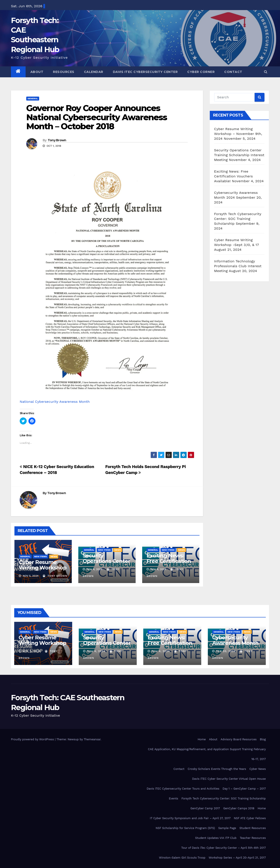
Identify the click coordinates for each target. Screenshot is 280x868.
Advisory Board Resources (239, 739)
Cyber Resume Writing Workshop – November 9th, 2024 (43, 570)
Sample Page (227, 828)
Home (202, 739)
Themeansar (92, 739)
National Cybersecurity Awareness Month (55, 402)
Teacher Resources (253, 838)
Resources (64, 72)
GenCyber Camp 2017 (205, 808)
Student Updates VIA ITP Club (216, 838)
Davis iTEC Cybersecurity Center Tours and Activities (183, 789)
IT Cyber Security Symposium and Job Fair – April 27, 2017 (190, 818)
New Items (40, 556)
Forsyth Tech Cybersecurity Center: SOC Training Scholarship (238, 219)
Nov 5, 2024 (32, 651)
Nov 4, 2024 (96, 651)
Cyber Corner (201, 72)
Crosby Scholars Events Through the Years (217, 769)
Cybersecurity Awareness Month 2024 (235, 643)
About (37, 72)
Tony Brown (57, 140)
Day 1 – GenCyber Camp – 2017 (244, 789)
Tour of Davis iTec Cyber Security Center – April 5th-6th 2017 (224, 848)
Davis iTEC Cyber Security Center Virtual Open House (229, 779)
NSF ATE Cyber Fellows (250, 818)
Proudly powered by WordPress (33, 739)
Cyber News (258, 769)
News (54, 556)
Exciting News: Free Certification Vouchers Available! (169, 564)
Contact (233, 72)
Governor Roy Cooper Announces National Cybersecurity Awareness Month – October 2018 (97, 117)
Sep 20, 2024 (226, 651)
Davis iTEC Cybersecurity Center (145, 72)
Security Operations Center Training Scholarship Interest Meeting (239, 155)
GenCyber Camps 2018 (239, 808)
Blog (263, 739)
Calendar (94, 72)
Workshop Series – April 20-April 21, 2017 (237, 858)
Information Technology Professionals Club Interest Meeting (238, 266)
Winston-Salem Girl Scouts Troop (182, 858)
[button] (266, 72)
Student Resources (253, 828)
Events (173, 798)
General (33, 98)
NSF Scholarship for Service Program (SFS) (185, 828)
